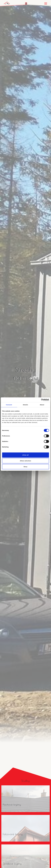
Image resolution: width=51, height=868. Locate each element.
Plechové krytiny (12, 805)
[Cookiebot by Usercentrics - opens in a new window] (41, 400)
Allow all (26, 455)
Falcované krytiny (13, 834)
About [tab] (42, 405)
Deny (25, 467)
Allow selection (25, 461)
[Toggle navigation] (46, 3)
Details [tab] (25, 405)
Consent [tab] (9, 405)
